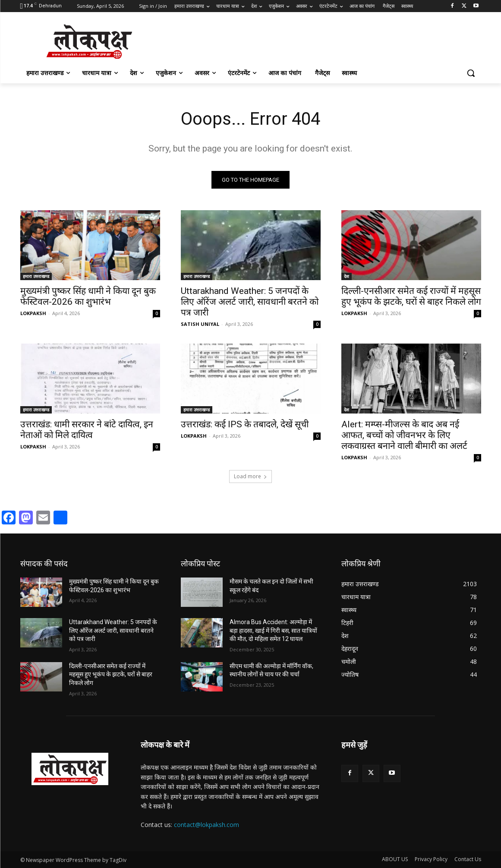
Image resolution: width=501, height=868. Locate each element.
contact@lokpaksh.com (206, 825)
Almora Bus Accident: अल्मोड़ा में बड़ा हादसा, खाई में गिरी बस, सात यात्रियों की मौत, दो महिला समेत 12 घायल (273, 630)
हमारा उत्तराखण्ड (36, 276)
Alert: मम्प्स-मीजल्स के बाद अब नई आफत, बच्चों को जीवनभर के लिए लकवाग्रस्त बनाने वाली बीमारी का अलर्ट (404, 435)
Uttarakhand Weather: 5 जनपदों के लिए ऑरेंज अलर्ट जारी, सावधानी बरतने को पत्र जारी (250, 302)
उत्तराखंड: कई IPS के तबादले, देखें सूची (245, 424)
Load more (251, 476)
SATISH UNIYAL (200, 324)
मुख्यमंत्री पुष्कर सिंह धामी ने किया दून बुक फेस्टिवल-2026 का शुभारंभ (88, 296)
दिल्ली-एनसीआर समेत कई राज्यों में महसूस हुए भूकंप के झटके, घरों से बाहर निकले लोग (411, 296)
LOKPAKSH (33, 313)
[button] (471, 73)
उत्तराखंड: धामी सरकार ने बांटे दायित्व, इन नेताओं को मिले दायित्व (87, 430)
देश (347, 276)
